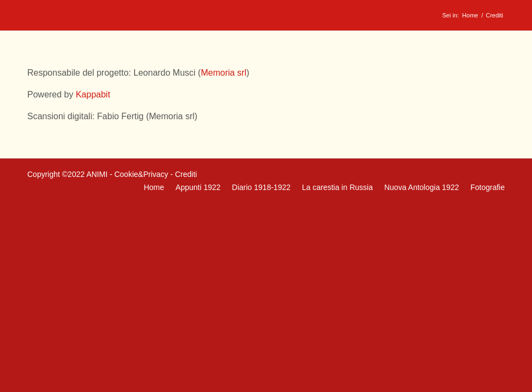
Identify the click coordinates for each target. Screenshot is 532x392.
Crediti (186, 174)
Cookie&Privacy (141, 174)
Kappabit (93, 94)
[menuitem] (154, 187)
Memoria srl (223, 73)
